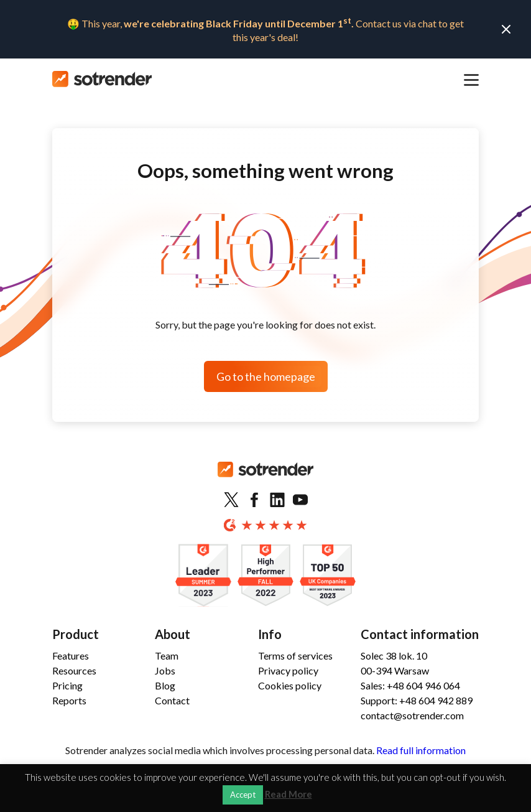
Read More (289, 794)
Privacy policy (288, 670)
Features (71, 656)
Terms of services (295, 656)
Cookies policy (290, 685)
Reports (69, 700)
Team (167, 656)
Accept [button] (243, 795)
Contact (172, 700)
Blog (165, 685)
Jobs (165, 670)
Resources (74, 670)
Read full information (421, 750)
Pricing (67, 685)
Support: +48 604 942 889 (417, 700)
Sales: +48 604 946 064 (410, 685)
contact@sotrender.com (412, 715)
